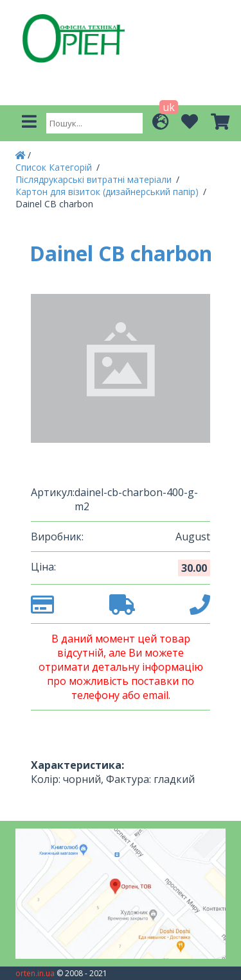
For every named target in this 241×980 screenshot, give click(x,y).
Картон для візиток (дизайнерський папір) (108, 192)
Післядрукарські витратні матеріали (95, 179)
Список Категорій (55, 167)
